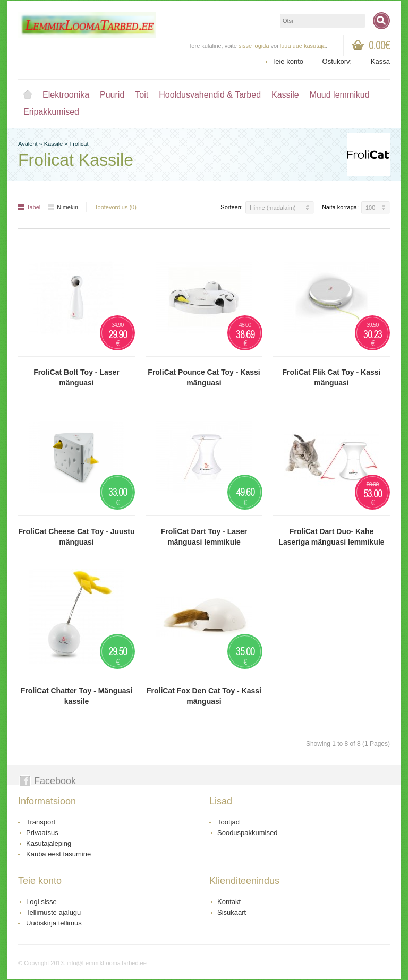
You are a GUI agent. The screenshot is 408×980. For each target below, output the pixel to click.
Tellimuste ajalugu (53, 912)
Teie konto (288, 61)
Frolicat (79, 144)
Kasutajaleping (49, 843)
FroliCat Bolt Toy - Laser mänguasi (76, 377)
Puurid (112, 95)
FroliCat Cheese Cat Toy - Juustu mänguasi (76, 537)
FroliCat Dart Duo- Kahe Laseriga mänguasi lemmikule (331, 537)
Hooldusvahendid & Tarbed (210, 95)
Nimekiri (63, 207)
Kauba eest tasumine (58, 854)
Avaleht (28, 95)
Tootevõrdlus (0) (116, 207)
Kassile (285, 95)
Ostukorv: (337, 61)
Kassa (380, 61)
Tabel (29, 207)
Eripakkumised (51, 112)
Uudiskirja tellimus (54, 923)
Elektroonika (66, 95)
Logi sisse (41, 902)
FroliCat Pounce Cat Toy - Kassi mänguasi (204, 377)
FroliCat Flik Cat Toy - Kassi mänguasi (332, 377)
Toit (142, 95)
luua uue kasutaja (303, 46)
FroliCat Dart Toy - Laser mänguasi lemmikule (204, 537)
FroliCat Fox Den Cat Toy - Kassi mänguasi (204, 696)
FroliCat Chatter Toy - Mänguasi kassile (77, 696)
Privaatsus (42, 833)
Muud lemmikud (340, 95)
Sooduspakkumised (247, 833)
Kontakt (229, 902)
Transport (41, 822)
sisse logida (254, 46)
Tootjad (228, 822)
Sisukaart (232, 912)
